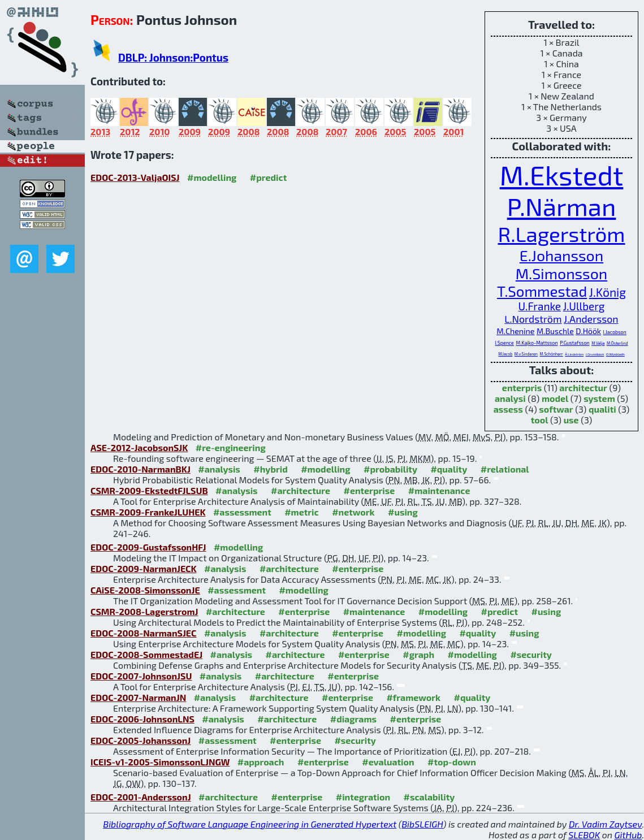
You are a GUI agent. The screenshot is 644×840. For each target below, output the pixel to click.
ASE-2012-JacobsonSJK (139, 447)
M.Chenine (515, 331)
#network (353, 512)
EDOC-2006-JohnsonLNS (142, 719)
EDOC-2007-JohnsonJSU (141, 676)
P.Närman (562, 206)
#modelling (212, 177)
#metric (301, 512)
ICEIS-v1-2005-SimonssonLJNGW (160, 762)
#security (531, 654)
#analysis (219, 469)
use (571, 420)
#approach (261, 762)
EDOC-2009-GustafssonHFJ (148, 547)
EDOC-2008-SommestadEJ (146, 654)
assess (508, 409)
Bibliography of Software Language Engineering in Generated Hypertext (250, 824)
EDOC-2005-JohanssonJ (141, 740)
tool (540, 420)
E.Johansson (561, 255)
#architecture (301, 490)
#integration (363, 797)
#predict (268, 177)
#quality (449, 469)
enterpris (522, 387)
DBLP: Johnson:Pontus (173, 57)
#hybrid (270, 469)
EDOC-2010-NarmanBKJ (141, 469)
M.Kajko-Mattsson (537, 343)
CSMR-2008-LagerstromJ (144, 611)
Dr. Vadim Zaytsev (605, 824)
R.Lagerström (561, 233)
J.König (608, 292)
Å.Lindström (574, 354)
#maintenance (439, 490)
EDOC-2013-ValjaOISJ (135, 177)
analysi (510, 398)
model (555, 398)
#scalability (429, 797)
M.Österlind (617, 343)
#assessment (242, 512)
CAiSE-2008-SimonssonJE (145, 590)
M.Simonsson (561, 273)
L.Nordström (533, 319)
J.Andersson (591, 319)
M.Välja (598, 343)
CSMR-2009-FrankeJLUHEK (148, 512)
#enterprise (369, 490)
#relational (505, 469)
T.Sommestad (542, 291)
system (599, 398)
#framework (413, 697)
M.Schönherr (552, 354)
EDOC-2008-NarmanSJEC (143, 633)
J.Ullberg (584, 306)
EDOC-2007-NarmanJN (138, 697)
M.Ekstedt (562, 175)
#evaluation (388, 762)
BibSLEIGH (422, 824)
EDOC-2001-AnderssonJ (141, 797)
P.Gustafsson (574, 343)
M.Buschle (555, 331)
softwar (556, 409)
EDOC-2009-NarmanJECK (144, 568)
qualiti (602, 409)
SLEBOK (584, 835)
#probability (390, 469)
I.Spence (505, 343)
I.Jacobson (615, 332)
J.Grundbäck (595, 354)
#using (403, 512)
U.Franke (540, 306)
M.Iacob (505, 354)
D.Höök (588, 331)
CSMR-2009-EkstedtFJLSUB (149, 490)
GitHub (628, 835)
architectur (583, 387)
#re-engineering (231, 447)
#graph (418, 654)
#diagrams (353, 719)
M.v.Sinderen (526, 354)
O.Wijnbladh (615, 354)
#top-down (452, 762)
